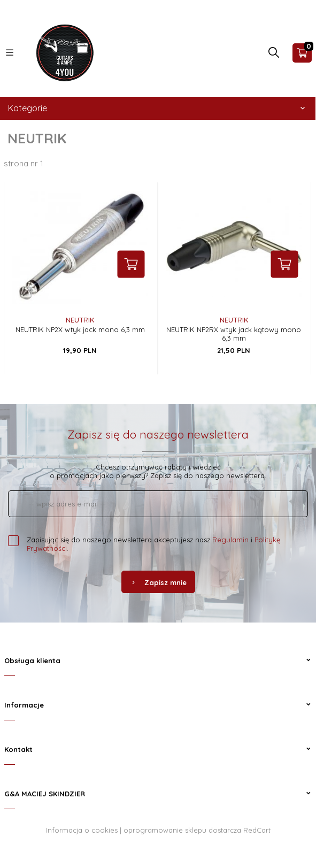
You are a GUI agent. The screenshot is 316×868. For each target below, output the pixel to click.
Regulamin (230, 540)
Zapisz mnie (158, 582)
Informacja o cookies (82, 830)
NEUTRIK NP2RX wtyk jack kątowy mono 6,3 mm (234, 334)
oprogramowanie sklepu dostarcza (182, 830)
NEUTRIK (80, 320)
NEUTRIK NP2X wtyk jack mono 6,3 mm (80, 329)
